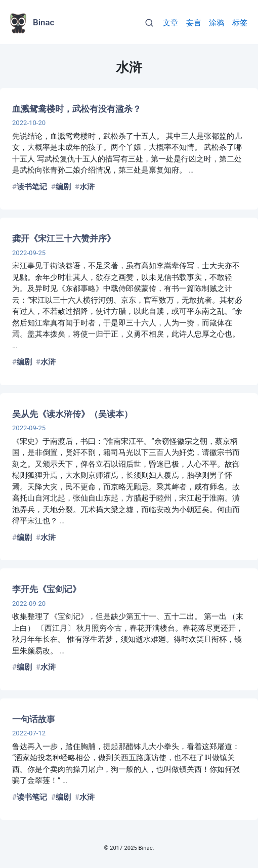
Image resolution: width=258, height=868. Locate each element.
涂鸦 (217, 23)
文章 (170, 23)
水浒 (87, 187)
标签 (240, 23)
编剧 (63, 187)
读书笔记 (32, 187)
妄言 (194, 23)
